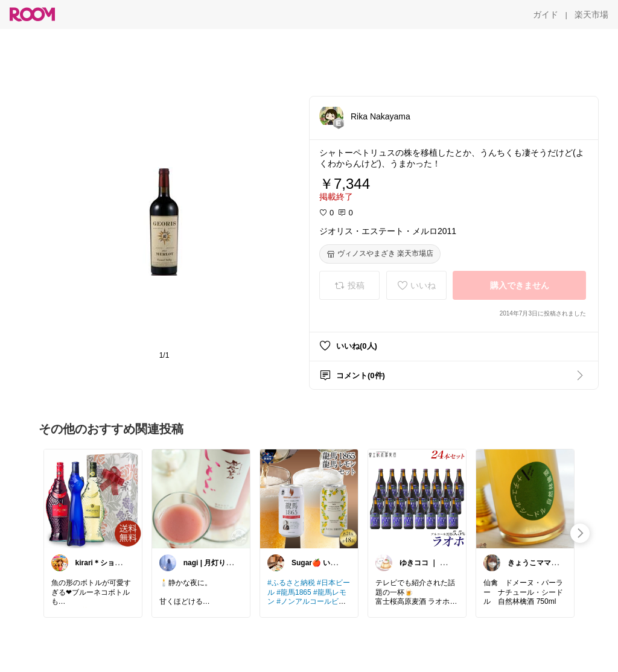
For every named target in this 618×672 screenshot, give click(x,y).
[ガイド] (546, 14)
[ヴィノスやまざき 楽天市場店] (380, 254)
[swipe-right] (580, 533)
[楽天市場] (591, 14)
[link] (93, 498)
